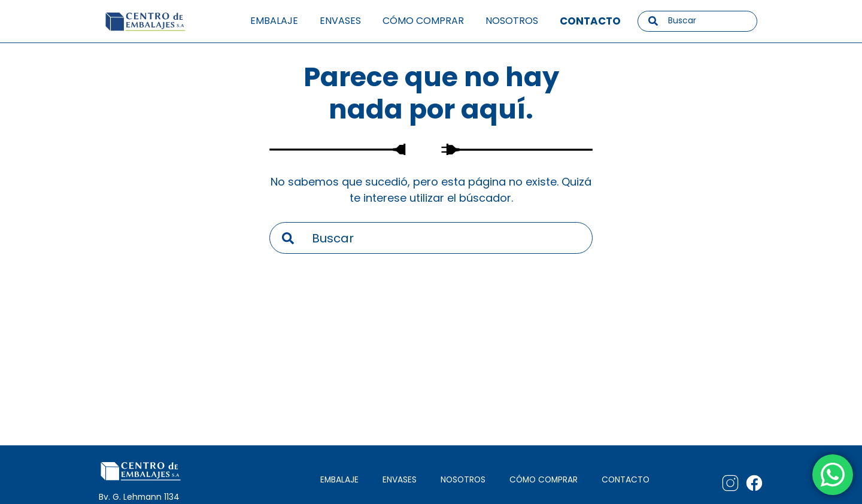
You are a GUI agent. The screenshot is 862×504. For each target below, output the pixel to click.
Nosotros (512, 21)
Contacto (590, 21)
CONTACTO (626, 480)
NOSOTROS (463, 480)
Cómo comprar (423, 21)
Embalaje (274, 21)
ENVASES (400, 480)
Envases (340, 21)
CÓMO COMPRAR (544, 480)
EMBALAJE (339, 480)
